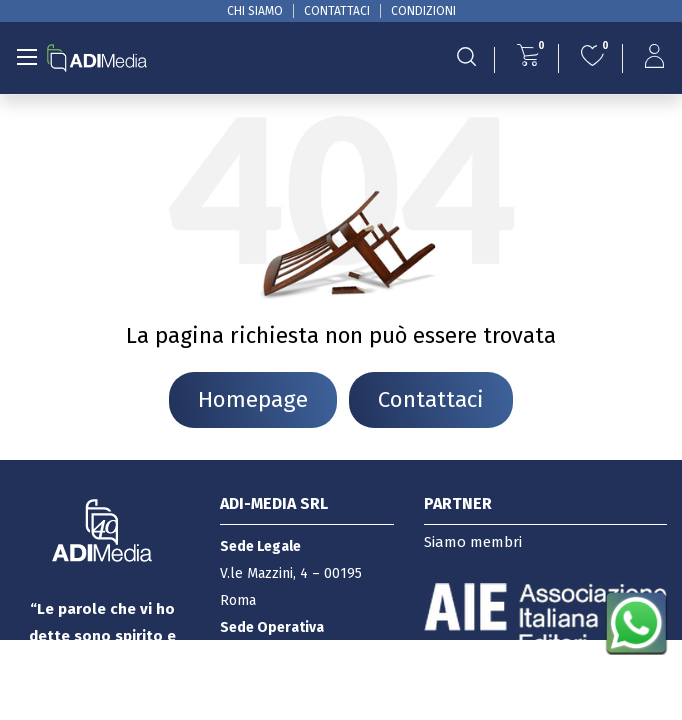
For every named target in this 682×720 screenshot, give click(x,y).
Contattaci (431, 399)
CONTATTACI (337, 11)
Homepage (253, 399)
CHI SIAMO (255, 11)
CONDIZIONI (423, 11)
